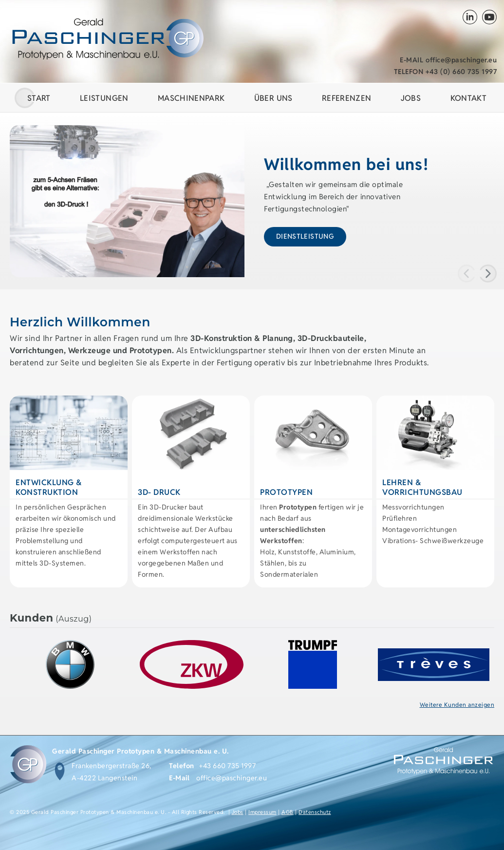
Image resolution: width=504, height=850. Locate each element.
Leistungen (104, 98)
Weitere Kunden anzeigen (457, 705)
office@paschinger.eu (448, 60)
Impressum (262, 812)
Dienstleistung (305, 236)
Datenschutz (315, 812)
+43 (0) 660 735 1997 (446, 72)
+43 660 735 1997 (227, 766)
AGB (288, 812)
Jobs (238, 812)
